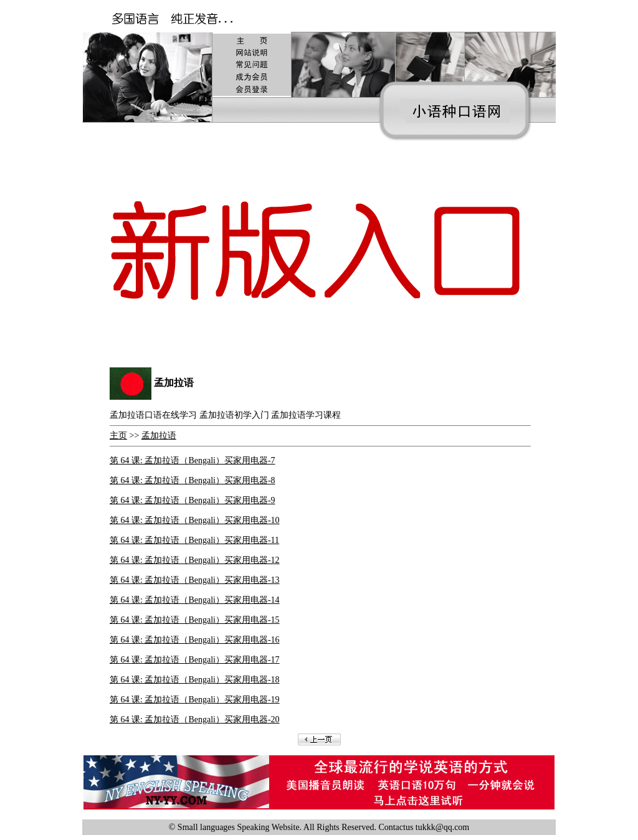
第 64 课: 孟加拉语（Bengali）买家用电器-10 (195, 520)
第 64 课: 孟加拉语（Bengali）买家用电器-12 (195, 560)
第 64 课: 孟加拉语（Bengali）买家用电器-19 (195, 700)
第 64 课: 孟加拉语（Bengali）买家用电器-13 (195, 580)
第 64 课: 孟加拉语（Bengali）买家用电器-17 (195, 660)
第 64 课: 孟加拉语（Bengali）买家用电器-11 (194, 540)
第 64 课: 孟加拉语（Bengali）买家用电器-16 (195, 640)
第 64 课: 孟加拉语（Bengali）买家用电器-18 (195, 680)
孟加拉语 (159, 436)
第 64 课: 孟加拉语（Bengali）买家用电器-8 (193, 480)
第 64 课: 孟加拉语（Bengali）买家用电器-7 (193, 460)
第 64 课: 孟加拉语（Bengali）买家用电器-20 (195, 720)
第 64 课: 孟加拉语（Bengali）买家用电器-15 (195, 620)
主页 (118, 436)
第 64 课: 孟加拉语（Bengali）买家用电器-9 (193, 500)
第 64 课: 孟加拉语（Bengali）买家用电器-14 (195, 600)
